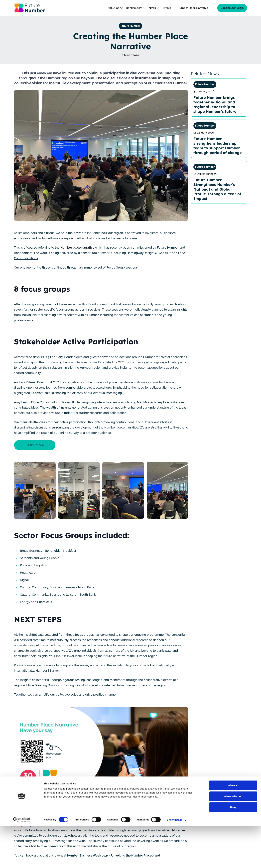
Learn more (37, 445)
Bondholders (136, 8)
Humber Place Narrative (194, 8)
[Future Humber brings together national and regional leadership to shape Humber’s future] (219, 97)
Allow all (233, 827)
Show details (175, 861)
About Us (115, 8)
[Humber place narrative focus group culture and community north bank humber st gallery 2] (79, 490)
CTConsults (163, 253)
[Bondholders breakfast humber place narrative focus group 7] (123, 490)
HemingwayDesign (140, 253)
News (154, 8)
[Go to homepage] (30, 8)
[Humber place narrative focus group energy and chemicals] (35, 490)
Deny (233, 849)
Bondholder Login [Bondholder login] (232, 8)
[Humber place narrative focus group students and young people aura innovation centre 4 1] (167, 490)
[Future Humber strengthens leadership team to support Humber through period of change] (219, 139)
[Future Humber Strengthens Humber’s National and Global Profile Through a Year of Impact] (219, 182)
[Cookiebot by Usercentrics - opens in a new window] (22, 862)
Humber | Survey (48, 671)
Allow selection (233, 838)
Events (168, 8)
